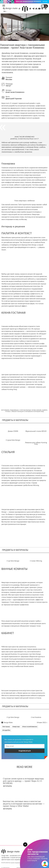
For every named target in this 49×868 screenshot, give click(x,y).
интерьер (7, 727)
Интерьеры (8, 786)
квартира (17, 727)
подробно (7, 730)
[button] (25, 844)
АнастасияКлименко (30, 727)
